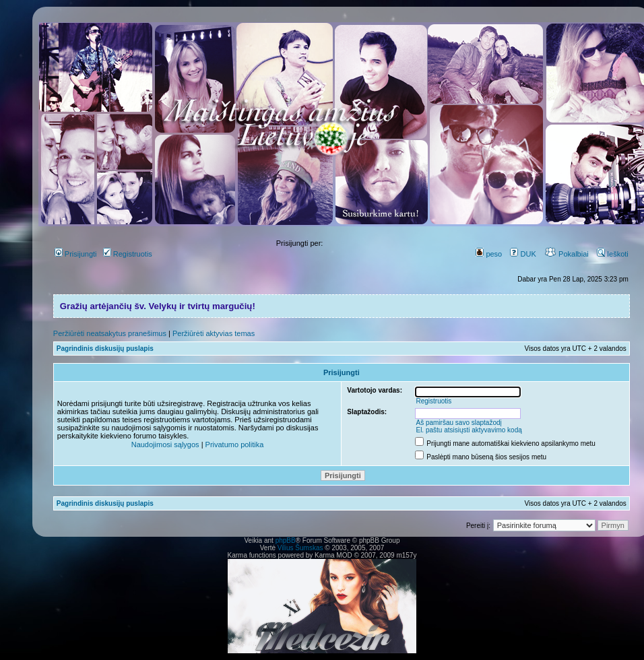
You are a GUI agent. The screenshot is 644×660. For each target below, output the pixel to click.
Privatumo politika (235, 444)
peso (489, 254)
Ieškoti (613, 254)
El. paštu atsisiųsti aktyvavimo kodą (469, 430)
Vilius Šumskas (300, 548)
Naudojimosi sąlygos (165, 444)
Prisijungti (76, 254)
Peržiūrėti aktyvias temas (214, 333)
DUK (523, 254)
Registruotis (128, 254)
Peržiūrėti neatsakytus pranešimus (110, 333)
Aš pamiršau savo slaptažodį (458, 423)
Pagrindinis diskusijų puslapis (105, 349)
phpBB (286, 540)
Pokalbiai (567, 254)
